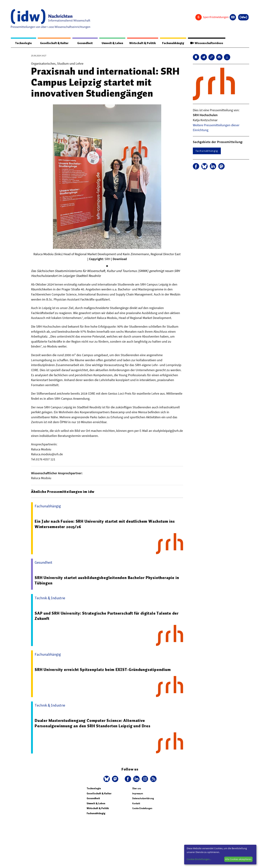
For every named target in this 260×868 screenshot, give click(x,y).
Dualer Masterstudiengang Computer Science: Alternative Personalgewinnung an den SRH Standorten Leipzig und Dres (93, 723)
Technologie (22, 43)
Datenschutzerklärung (143, 799)
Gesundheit (82, 43)
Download (120, 259)
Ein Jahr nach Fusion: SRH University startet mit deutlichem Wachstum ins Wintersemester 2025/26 (106, 524)
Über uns (136, 789)
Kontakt (136, 804)
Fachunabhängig (171, 43)
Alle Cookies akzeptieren (238, 859)
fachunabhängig (207, 151)
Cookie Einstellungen (142, 808)
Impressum (138, 793)
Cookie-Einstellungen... (199, 859)
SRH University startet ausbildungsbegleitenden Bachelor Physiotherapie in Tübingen (108, 580)
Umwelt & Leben (108, 43)
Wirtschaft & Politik (139, 43)
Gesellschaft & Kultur (52, 43)
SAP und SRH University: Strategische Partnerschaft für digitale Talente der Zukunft (108, 616)
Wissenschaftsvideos (206, 43)
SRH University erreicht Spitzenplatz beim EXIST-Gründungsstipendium (104, 670)
